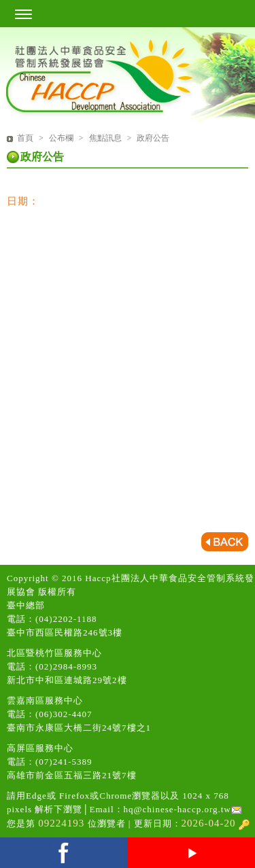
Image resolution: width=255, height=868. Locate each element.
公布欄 (62, 138)
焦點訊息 (106, 138)
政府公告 (153, 138)
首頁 (25, 138)
